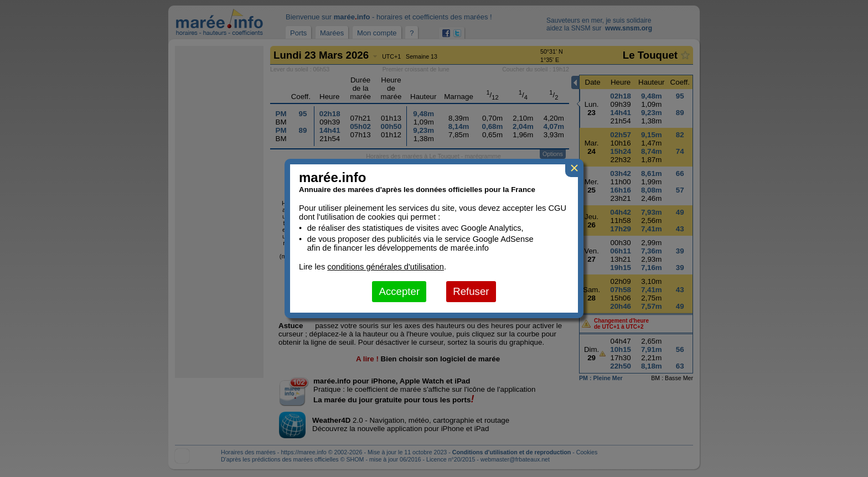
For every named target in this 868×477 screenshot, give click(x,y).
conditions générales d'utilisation (386, 267)
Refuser (471, 291)
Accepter (399, 291)
